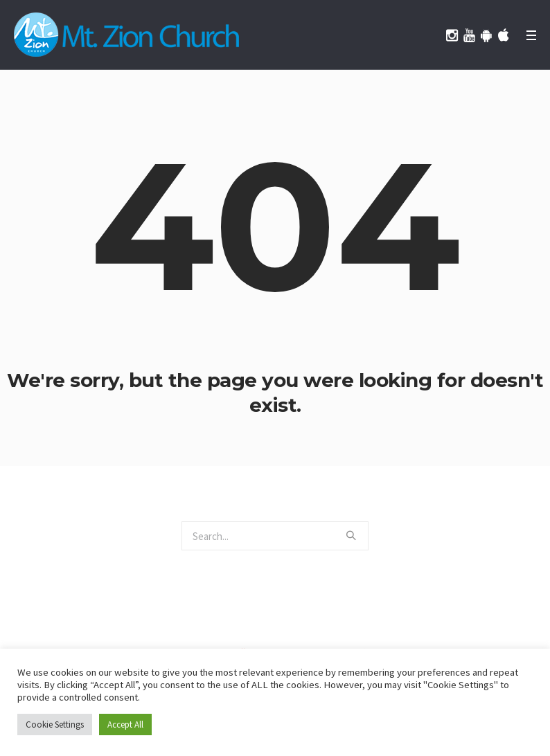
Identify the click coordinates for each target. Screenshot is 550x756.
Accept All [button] (125, 724)
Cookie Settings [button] (55, 724)
